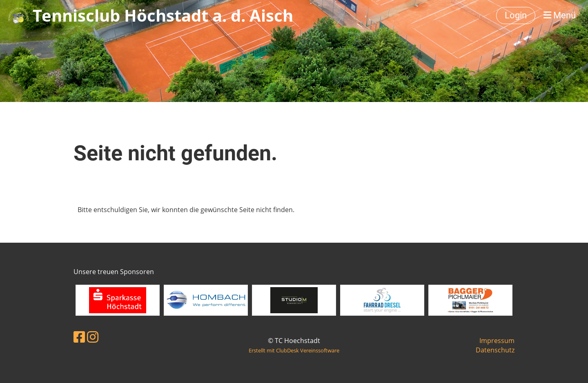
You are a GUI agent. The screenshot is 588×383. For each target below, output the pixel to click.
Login (516, 15)
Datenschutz (495, 350)
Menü (560, 15)
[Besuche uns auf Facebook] (79, 337)
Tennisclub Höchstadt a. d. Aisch (163, 15)
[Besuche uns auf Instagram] (93, 337)
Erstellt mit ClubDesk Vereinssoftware (294, 350)
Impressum (497, 341)
